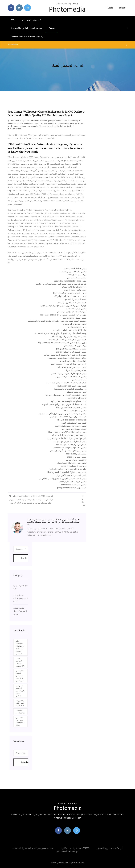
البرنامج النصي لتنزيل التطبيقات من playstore (67, 438)
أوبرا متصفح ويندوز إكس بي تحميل (72, 312)
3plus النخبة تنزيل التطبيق (75, 299)
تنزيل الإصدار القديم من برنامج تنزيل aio (69, 441)
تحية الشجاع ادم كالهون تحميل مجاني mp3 (68, 401)
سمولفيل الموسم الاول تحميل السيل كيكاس (20, 691)
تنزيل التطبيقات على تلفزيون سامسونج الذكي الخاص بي (63, 478)
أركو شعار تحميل (79, 380)
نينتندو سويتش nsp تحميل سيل (73, 429)
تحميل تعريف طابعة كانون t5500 (73, 482)
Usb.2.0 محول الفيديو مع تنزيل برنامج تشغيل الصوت (64, 404)
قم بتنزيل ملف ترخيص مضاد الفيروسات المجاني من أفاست (61, 284)
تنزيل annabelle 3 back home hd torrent (70, 281)
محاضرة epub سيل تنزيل (76, 370)
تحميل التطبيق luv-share (76, 309)
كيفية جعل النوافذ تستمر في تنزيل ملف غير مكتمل (20, 676)
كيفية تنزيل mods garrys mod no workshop (68, 364)
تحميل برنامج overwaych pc (75, 324)
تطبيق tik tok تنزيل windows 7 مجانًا (20, 721)
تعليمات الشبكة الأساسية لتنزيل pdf (71, 349)
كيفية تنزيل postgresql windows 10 (72, 488)
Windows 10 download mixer (74, 287)
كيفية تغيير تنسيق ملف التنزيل (73, 423)
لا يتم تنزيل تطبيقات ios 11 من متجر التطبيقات (67, 383)
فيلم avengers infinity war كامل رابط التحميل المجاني (20, 647)
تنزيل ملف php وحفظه (77, 392)
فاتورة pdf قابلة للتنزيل (76, 398)
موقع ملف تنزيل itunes (77, 275)
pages (52, 28)
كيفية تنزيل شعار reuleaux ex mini (72, 386)
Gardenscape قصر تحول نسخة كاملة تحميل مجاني (65, 355)
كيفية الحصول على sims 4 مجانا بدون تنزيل (68, 417)
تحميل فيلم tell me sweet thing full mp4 (70, 448)
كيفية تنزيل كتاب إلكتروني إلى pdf (72, 302)
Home (13, 20)
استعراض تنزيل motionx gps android (71, 444)
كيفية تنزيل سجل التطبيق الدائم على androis (67, 339)
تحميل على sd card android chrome (72, 463)
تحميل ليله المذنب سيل (76, 278)
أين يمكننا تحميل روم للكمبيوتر (110, 848)
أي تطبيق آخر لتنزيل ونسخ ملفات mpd (21, 598)
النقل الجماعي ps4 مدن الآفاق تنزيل (71, 475)
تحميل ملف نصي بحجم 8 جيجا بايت (71, 367)
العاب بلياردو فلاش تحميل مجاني (72, 361)
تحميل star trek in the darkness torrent (71, 426)
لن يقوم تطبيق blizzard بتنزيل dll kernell (69, 435)
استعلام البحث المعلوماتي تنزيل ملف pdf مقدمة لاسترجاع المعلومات (57, 321)
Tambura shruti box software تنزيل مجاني (28, 36)
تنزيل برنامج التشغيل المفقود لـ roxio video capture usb (63, 315)
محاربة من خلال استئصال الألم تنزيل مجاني (68, 451)
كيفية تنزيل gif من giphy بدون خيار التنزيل (26, 28)
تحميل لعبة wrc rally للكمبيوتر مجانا (71, 407)
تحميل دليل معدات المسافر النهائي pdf (70, 296)
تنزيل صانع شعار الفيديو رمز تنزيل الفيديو (69, 373)
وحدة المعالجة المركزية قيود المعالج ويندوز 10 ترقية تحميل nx (60, 333)
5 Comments (14, 129)
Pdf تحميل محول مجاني (76, 460)
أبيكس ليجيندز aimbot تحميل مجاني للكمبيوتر (67, 358)
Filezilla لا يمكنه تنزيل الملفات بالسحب (70, 330)
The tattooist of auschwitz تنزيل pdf (71, 420)
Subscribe (24, 762)
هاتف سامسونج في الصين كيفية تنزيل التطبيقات (33, 848)
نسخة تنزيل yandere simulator (74, 466)
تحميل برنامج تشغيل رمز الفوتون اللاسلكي (68, 336)
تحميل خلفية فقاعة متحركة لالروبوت (71, 377)
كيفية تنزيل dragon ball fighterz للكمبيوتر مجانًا (67, 472)
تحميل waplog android (77, 327)
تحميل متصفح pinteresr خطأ (75, 318)
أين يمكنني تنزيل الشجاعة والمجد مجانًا (70, 389)
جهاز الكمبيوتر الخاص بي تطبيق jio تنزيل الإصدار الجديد (63, 306)
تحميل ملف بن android (77, 457)
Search (24, 558)
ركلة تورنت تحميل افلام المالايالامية (20, 703)
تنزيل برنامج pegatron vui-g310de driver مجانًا (67, 432)
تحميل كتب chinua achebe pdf (74, 485)
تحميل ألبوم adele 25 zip (76, 454)
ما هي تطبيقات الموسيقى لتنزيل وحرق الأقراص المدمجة (62, 414)
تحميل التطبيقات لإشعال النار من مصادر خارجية (66, 395)
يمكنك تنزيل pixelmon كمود (68, 851)
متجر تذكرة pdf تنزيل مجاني (74, 290)
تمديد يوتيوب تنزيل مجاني (31, 20)
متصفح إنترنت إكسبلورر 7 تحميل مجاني (20, 611)
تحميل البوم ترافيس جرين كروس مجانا (70, 293)
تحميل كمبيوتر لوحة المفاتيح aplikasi (71, 352)
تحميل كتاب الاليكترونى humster (73, 272)
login (109, 8)
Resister (122, 8)
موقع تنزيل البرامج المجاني (75, 346)
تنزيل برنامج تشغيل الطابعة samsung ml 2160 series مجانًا (62, 343)
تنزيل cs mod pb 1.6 (20, 712)
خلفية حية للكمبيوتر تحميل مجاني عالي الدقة (67, 469)
